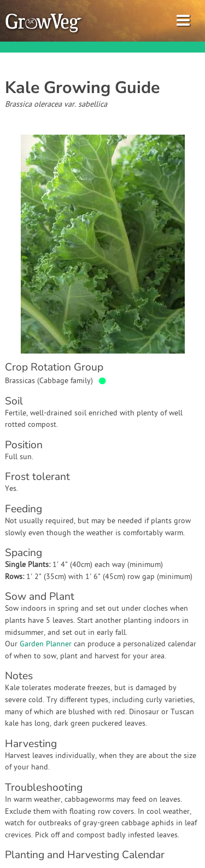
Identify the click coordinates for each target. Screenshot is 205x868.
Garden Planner (46, 644)
